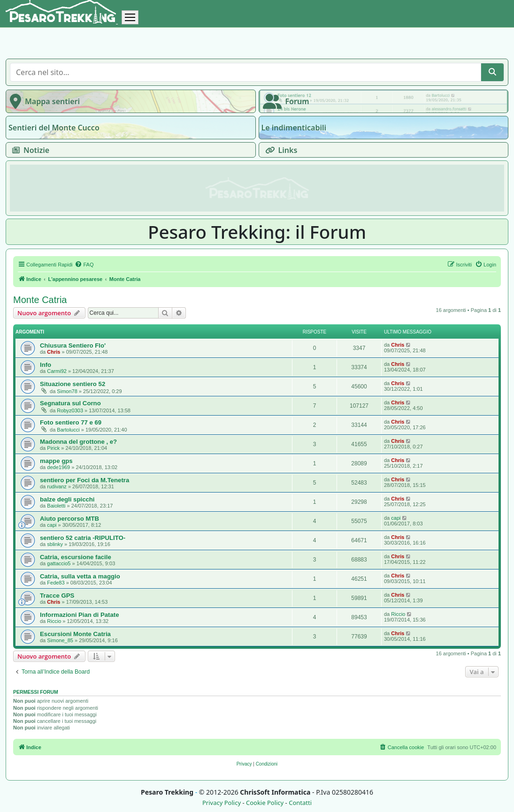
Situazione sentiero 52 (73, 384)
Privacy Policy (222, 803)
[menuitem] (84, 265)
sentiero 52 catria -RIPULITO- (83, 538)
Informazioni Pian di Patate (80, 615)
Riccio (54, 621)
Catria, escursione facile (76, 557)
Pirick (53, 448)
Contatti (300, 803)
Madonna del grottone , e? (78, 442)
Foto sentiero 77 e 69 (71, 422)
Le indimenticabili (294, 128)
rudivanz (57, 486)
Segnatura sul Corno (70, 403)
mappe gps (56, 461)
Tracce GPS (57, 596)
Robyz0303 (70, 410)
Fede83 (56, 583)
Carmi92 (57, 371)
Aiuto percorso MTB (69, 519)
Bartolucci (68, 430)
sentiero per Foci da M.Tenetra (84, 480)
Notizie (29, 150)
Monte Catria (40, 300)
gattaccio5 (59, 563)
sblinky (55, 544)
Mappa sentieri (43, 101)
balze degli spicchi (67, 499)
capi (52, 525)
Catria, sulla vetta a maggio (80, 576)
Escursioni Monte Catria (75, 634)
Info (46, 365)
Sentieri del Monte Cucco (54, 128)
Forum (284, 101)
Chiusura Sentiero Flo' (73, 345)
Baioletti (56, 506)
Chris (54, 352)
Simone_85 (60, 640)
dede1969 (58, 467)
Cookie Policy (265, 803)
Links (280, 150)
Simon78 (67, 391)
